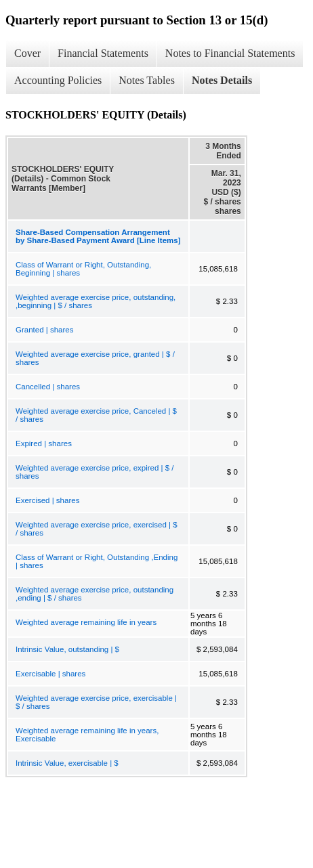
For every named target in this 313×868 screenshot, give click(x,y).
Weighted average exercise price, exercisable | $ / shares (96, 702)
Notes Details (222, 80)
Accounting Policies (58, 80)
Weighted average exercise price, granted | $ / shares (95, 358)
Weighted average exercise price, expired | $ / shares (95, 472)
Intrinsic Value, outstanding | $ (67, 649)
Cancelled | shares (48, 387)
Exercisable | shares (50, 674)
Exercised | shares (47, 500)
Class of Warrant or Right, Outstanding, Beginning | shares (83, 269)
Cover (27, 53)
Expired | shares (44, 443)
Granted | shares (44, 330)
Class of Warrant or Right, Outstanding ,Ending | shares (97, 561)
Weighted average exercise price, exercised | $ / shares (97, 529)
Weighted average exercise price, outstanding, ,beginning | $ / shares (96, 301)
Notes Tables (147, 80)
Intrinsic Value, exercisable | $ (67, 763)
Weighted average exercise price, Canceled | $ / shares (96, 415)
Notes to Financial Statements (230, 53)
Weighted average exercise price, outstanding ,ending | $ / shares (95, 594)
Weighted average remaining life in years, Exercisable (87, 735)
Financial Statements (103, 53)
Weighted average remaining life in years (86, 622)
